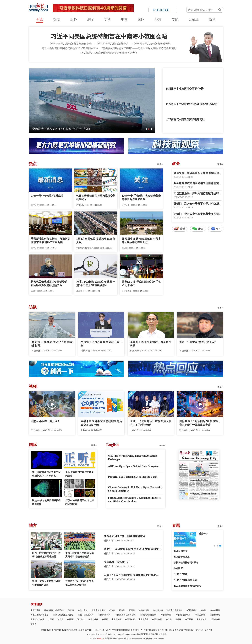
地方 (158, 19)
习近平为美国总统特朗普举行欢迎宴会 (70, 44)
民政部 (122, 610)
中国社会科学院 (183, 615)
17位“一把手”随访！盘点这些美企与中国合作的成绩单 (141, 198)
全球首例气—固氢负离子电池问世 (185, 119)
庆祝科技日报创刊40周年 (186, 563)
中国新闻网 (202, 619)
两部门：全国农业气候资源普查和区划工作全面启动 (198, 214)
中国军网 (189, 619)
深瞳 (90, 19)
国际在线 (81, 619)
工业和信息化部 (99, 610)
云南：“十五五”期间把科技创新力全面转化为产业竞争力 (133, 575)
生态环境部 (158, 610)
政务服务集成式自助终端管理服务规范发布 (198, 184)
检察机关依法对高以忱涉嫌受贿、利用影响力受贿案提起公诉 (50, 284)
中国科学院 (166, 615)
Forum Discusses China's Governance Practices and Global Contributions (134, 500)
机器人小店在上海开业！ (46, 421)
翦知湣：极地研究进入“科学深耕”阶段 (52, 344)
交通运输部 (191, 610)
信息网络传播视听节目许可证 (181, 630)
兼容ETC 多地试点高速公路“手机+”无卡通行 (141, 284)
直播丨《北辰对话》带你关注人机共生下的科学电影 (151, 423)
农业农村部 (215, 610)
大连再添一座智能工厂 (117, 562)
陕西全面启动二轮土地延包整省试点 (125, 536)
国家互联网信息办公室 (126, 615)
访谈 (107, 19)
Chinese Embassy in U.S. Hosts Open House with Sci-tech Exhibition (135, 489)
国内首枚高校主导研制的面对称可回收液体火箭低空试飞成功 (71, 129)
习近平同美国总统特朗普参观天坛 (151, 44)
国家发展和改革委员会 (54, 610)
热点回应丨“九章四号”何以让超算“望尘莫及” (192, 104)
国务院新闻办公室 (148, 615)
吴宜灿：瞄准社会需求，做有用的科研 (151, 344)
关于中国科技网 (85, 630)
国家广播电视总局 (86, 615)
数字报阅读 (198, 290)
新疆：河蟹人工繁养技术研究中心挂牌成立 (46, 583)
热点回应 (178, 568)
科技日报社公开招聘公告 (132, 630)
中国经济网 (130, 619)
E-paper (199, 503)
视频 (124, 19)
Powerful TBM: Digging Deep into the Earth (133, 477)
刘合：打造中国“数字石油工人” (197, 342)
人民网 (51, 619)
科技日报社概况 (48, 630)
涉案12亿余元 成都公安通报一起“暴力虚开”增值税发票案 (96, 284)
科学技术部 (83, 610)
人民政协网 (215, 619)
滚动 (212, 19)
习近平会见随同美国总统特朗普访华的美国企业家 (70, 48)
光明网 (178, 619)
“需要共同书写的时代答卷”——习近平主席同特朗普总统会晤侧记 (139, 48)
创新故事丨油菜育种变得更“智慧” (185, 89)
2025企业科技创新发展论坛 (187, 586)
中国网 (70, 619)
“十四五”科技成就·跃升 (185, 580)
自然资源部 (144, 610)
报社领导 (73, 630)
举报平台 (199, 630)
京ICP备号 (98, 639)
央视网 (105, 619)
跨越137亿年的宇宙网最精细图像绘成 (46, 502)
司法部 (132, 610)
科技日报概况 (62, 630)
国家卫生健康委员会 (39, 615)
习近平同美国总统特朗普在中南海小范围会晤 (109, 37)
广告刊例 (116, 630)
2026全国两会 (181, 551)
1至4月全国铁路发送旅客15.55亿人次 (96, 241)
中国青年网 (116, 619)
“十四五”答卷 (181, 574)
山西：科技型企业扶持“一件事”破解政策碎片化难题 (46, 555)
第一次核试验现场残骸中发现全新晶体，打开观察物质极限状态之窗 (46, 474)
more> (162, 445)
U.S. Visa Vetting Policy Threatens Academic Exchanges (133, 457)
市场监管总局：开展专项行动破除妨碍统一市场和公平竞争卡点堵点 (198, 194)
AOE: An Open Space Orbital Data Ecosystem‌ (134, 466)
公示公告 (107, 630)
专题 (175, 19)
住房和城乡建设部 (175, 610)
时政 (40, 19)
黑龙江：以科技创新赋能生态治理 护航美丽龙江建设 (133, 549)
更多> (160, 164)
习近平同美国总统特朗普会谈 (112, 44)
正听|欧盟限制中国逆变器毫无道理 (79, 474)
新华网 (60, 619)
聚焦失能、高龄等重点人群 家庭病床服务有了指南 (198, 173)
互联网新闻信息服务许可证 (156, 630)
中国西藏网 (157, 619)
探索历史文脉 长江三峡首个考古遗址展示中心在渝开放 (141, 241)
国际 (141, 19)
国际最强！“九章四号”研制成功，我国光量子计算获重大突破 (200, 423)
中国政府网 (35, 610)
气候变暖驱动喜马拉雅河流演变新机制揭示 (96, 198)
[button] (146, 129)
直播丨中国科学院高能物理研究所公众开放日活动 (101, 423)
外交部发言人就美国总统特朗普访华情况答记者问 (109, 53)
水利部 (203, 610)
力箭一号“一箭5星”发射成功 (47, 196)
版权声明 (208, 630)
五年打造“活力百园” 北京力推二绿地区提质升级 (79, 583)
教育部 (71, 610)
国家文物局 (215, 615)
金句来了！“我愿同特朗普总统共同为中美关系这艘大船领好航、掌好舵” (192, 76)
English (194, 19)
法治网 (33, 624)
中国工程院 (200, 615)
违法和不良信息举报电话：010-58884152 (125, 639)
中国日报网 (93, 619)
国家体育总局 (105, 615)
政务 (74, 19)
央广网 (169, 619)
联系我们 (98, 630)
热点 (57, 19)
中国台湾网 (143, 619)
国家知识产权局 (37, 619)
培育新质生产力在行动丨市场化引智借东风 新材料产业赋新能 (50, 241)
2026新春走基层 (182, 557)
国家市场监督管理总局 (63, 615)
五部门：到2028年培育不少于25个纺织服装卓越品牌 (198, 204)
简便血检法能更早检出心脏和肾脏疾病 (79, 502)
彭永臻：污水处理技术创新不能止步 (101, 344)
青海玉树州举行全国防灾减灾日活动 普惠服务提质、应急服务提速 (79, 555)
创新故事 (203, 534)
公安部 (112, 610)
